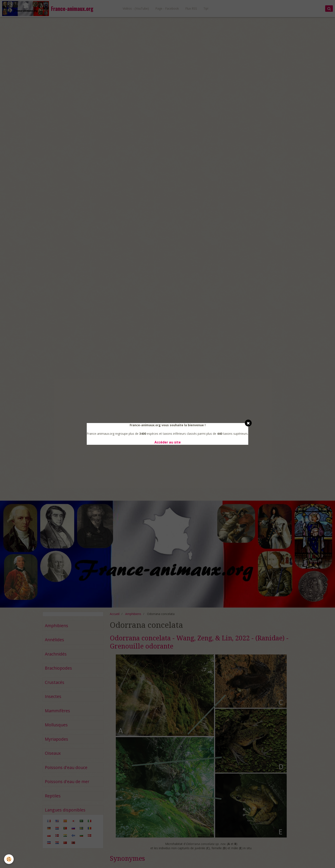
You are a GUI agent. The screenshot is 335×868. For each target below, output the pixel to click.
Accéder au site (168, 442)
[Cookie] (9, 859)
